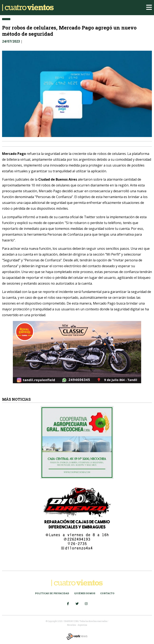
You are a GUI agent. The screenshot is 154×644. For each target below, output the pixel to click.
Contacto (107, 593)
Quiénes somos (85, 593)
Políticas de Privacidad (52, 593)
